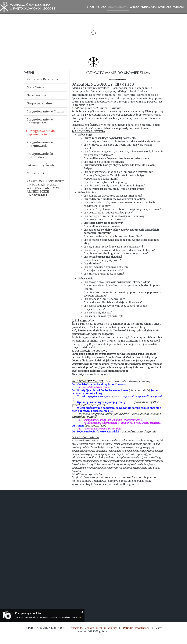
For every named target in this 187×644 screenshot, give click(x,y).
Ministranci (35, 173)
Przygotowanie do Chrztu (45, 111)
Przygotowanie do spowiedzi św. (42, 133)
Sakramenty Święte (41, 165)
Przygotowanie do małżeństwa (40, 155)
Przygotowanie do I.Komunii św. (40, 121)
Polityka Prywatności (136, 628)
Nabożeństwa (36, 95)
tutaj (79, 617)
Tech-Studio (58, 628)
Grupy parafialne (39, 103)
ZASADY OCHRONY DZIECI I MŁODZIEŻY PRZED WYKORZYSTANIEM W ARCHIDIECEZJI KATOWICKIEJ (46, 188)
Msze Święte (35, 87)
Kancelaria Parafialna (42, 79)
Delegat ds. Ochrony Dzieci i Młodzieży (93, 628)
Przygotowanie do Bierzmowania (40, 144)
